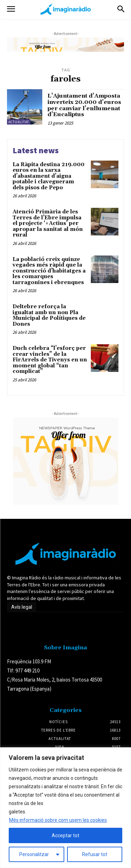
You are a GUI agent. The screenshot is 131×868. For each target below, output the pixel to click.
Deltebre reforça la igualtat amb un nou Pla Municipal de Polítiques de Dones (49, 315)
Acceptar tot (65, 835)
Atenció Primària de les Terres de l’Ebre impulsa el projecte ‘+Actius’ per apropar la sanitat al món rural (48, 223)
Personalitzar (34, 854)
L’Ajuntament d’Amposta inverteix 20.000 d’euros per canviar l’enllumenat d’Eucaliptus (84, 105)
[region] (65, 808)
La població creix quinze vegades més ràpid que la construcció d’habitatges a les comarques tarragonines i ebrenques (49, 271)
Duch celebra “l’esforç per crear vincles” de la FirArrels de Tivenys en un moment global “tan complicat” (50, 360)
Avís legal (22, 607)
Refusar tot (95, 854)
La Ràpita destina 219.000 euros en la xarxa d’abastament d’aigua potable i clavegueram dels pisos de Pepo (49, 176)
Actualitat (19, 122)
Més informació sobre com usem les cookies (58, 820)
